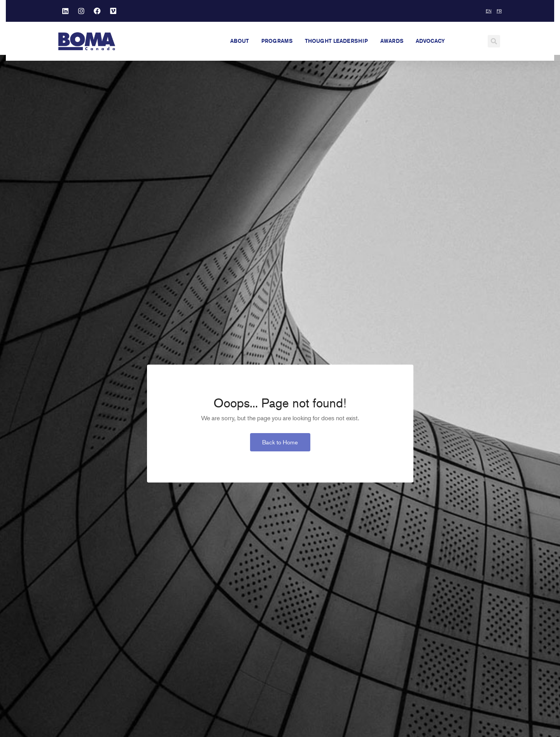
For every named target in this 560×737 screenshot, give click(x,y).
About (240, 41)
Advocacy (430, 41)
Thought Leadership (336, 41)
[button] (494, 41)
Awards (392, 41)
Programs (277, 41)
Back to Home (280, 448)
